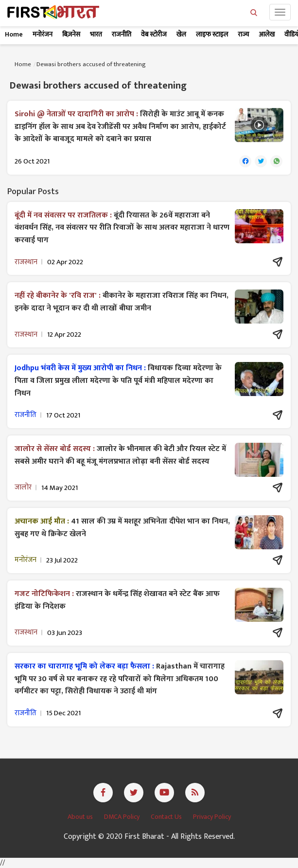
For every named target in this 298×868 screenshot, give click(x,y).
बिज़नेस (71, 34)
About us (81, 817)
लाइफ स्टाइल (212, 34)
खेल (181, 34)
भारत (96, 34)
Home (14, 34)
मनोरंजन (43, 34)
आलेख (267, 34)
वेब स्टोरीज (154, 34)
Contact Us (167, 817)
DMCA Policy (123, 817)
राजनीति (122, 34)
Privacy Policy (212, 817)
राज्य (243, 34)
